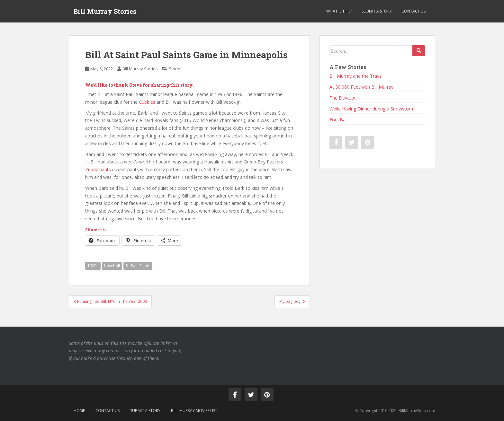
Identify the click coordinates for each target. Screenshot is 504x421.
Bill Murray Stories (105, 11)
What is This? (339, 11)
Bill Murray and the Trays (355, 76)
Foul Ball (338, 120)
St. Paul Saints (138, 266)
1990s (93, 266)
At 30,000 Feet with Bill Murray (361, 87)
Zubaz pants (98, 169)
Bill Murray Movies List (194, 411)
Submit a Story (377, 11)
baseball (112, 266)
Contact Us (414, 11)
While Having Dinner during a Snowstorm (372, 109)
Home (79, 411)
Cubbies (147, 102)
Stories (176, 69)
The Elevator (343, 98)
